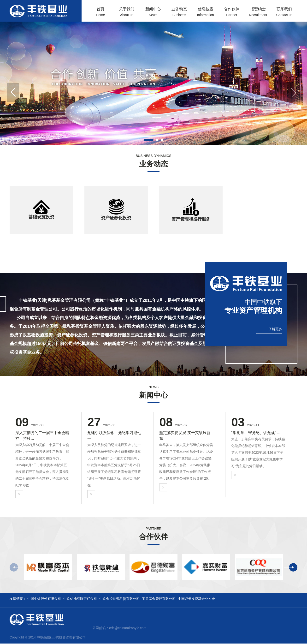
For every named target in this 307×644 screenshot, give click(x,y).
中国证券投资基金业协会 (196, 599)
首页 (100, 14)
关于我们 (127, 14)
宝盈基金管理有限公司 (159, 599)
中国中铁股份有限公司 (44, 599)
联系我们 (284, 14)
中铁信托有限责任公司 (80, 599)
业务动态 (179, 14)
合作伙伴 (232, 14)
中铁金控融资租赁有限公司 (119, 599)
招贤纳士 (258, 14)
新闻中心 (153, 14)
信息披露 (206, 14)
